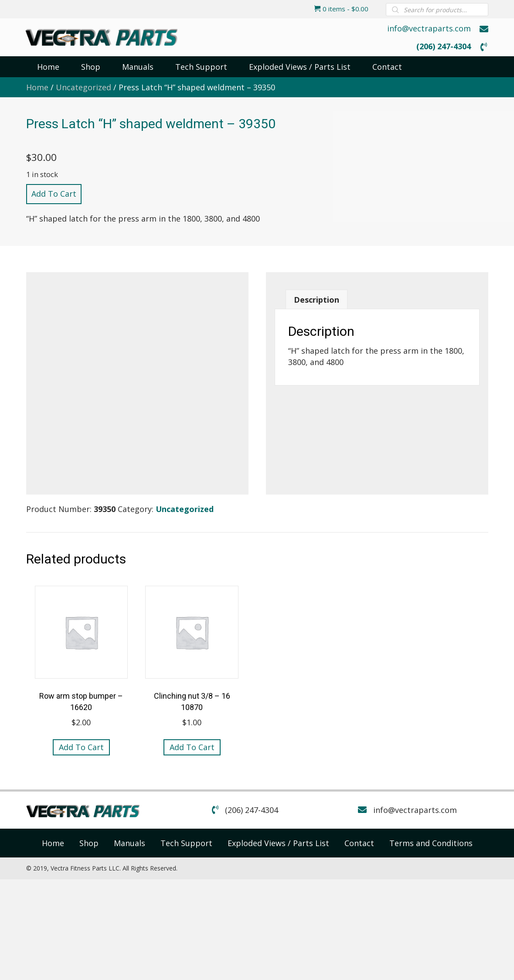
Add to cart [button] (81, 747)
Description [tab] (317, 300)
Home (37, 87)
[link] (53, 843)
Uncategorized (83, 87)
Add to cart (54, 194)
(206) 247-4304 (444, 46)
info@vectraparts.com (429, 28)
